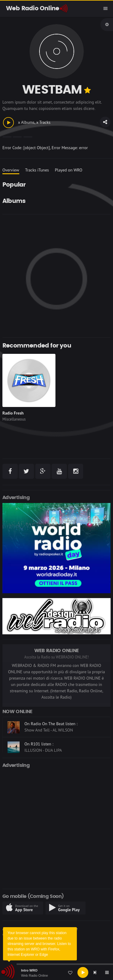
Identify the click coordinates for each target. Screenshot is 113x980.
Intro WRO (29, 970)
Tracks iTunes (37, 170)
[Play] (83, 972)
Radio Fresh (13, 413)
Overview (11, 170)
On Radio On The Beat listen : (51, 724)
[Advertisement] (56, 276)
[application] (56, 972)
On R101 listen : (39, 744)
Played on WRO (69, 170)
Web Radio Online (35, 975)
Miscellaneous (14, 419)
